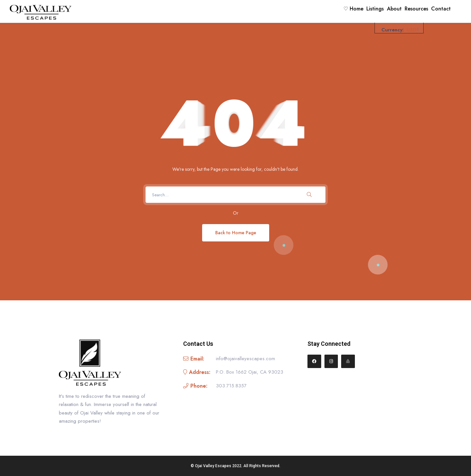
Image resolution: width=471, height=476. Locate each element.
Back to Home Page (236, 233)
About (381, 11)
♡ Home (329, 11)
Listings (356, 11)
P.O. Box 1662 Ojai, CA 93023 (250, 372)
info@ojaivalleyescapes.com (245, 359)
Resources (408, 11)
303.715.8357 (231, 386)
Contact (438, 11)
